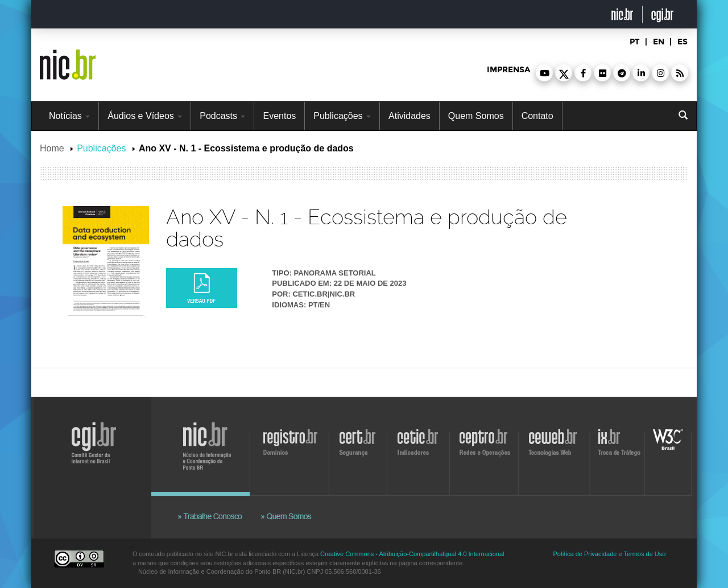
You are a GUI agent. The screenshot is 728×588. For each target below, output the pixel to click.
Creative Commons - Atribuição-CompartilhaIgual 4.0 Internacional (412, 554)
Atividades (409, 116)
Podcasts (222, 116)
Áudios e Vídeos (145, 116)
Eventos (279, 116)
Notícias (69, 116)
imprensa (508, 70)
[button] (544, 73)
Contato (537, 116)
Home (52, 148)
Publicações (342, 116)
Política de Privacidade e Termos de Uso (610, 554)
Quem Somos (476, 116)
